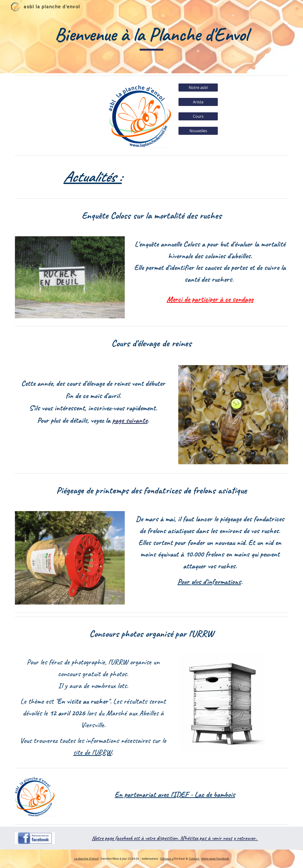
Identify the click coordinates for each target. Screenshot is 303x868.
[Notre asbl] (198, 88)
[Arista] (198, 102)
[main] (151, 37)
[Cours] (198, 116)
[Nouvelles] (198, 131)
